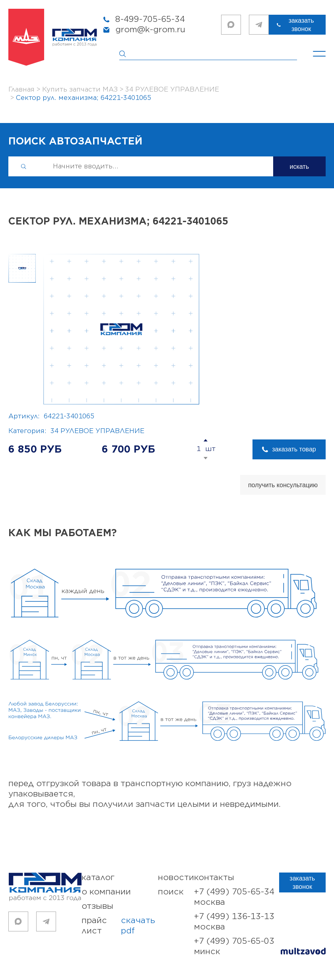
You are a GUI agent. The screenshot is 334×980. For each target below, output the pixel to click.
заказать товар (294, 449)
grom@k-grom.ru (150, 30)
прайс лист (120, 926)
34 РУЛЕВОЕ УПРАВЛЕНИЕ (97, 431)
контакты (214, 878)
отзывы (97, 906)
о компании (106, 892)
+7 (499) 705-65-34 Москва (234, 897)
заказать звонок (301, 25)
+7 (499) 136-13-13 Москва (234, 922)
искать (300, 167)
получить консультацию (283, 485)
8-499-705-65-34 (150, 19)
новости (176, 878)
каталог (98, 878)
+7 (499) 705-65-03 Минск (234, 946)
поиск (171, 892)
